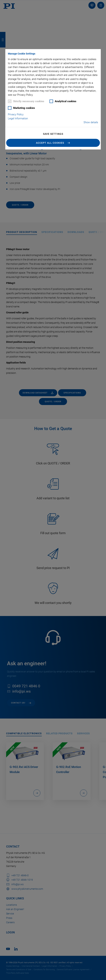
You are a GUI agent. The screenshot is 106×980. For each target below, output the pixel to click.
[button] (53, 143)
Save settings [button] (53, 134)
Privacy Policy (16, 114)
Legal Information (18, 118)
